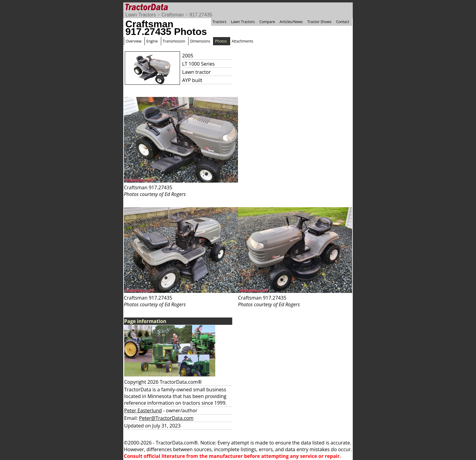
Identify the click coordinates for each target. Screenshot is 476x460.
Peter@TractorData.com (166, 418)
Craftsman (173, 15)
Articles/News (291, 22)
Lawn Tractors (141, 15)
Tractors (219, 22)
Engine (152, 41)
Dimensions (200, 41)
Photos (221, 41)
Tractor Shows (319, 22)
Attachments (242, 41)
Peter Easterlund (143, 410)
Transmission (174, 41)
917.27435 (201, 15)
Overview (134, 41)
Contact (343, 22)
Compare (267, 22)
